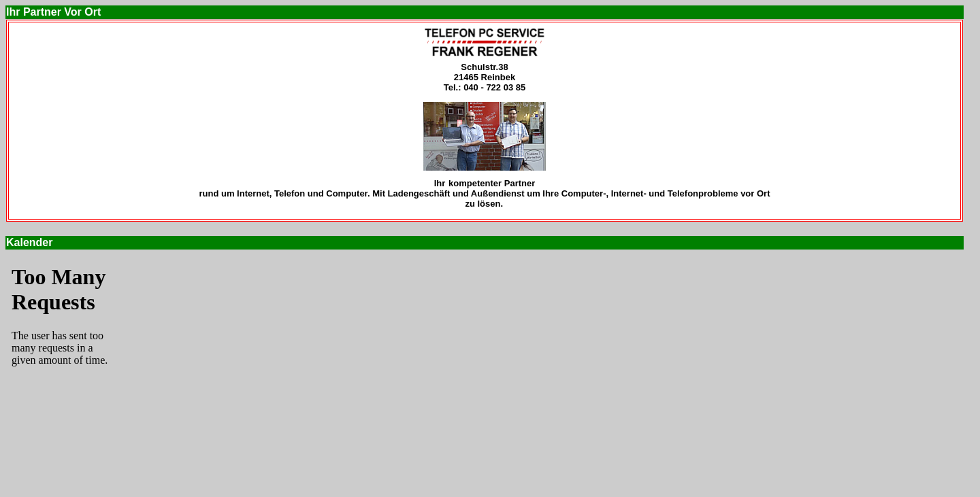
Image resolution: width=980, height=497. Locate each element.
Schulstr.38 (484, 67)
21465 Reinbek (485, 77)
